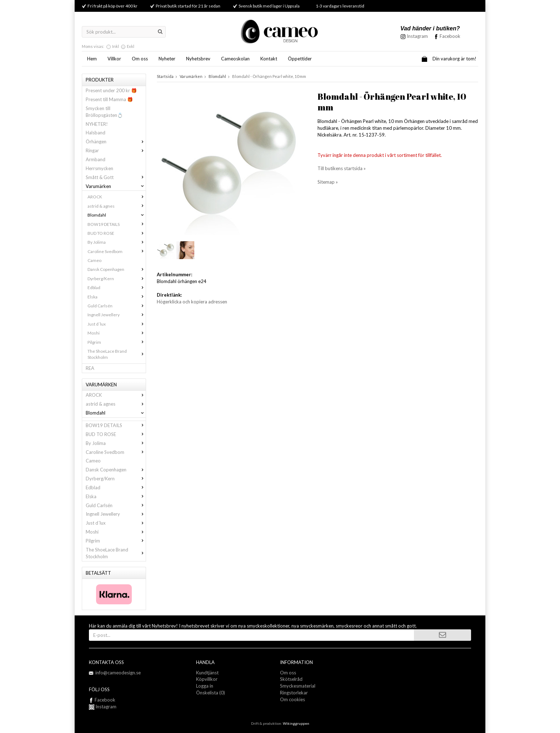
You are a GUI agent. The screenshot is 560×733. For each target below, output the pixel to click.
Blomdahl (117, 215)
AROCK (117, 197)
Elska (117, 297)
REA (90, 368)
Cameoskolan (235, 59)
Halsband (96, 133)
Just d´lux (117, 324)
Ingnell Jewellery (117, 315)
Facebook (450, 36)
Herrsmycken (99, 168)
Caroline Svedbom (117, 251)
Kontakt (269, 59)
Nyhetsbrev (198, 59)
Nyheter (167, 59)
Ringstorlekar (294, 693)
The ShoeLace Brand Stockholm (117, 354)
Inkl (116, 46)
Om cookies (292, 699)
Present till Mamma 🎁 (109, 99)
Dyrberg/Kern (117, 279)
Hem (92, 59)
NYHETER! (97, 124)
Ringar (116, 150)
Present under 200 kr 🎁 (111, 90)
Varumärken (116, 186)
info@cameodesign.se (118, 673)
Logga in (205, 686)
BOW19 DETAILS (117, 224)
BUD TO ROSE (117, 233)
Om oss (140, 59)
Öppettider (300, 59)
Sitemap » (328, 182)
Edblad (117, 288)
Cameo (94, 260)
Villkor (114, 59)
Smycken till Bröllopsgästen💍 (104, 112)
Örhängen (116, 142)
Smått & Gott (116, 177)
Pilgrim (117, 342)
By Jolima (117, 242)
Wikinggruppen (296, 723)
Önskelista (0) (211, 693)
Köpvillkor (207, 679)
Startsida (165, 76)
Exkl (131, 46)
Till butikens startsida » (342, 168)
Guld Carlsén (117, 306)
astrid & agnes (117, 206)
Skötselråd (291, 679)
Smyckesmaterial (298, 686)
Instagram (103, 707)
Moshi (117, 333)
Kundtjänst (207, 673)
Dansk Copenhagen (117, 269)
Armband (96, 159)
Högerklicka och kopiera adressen (192, 302)
